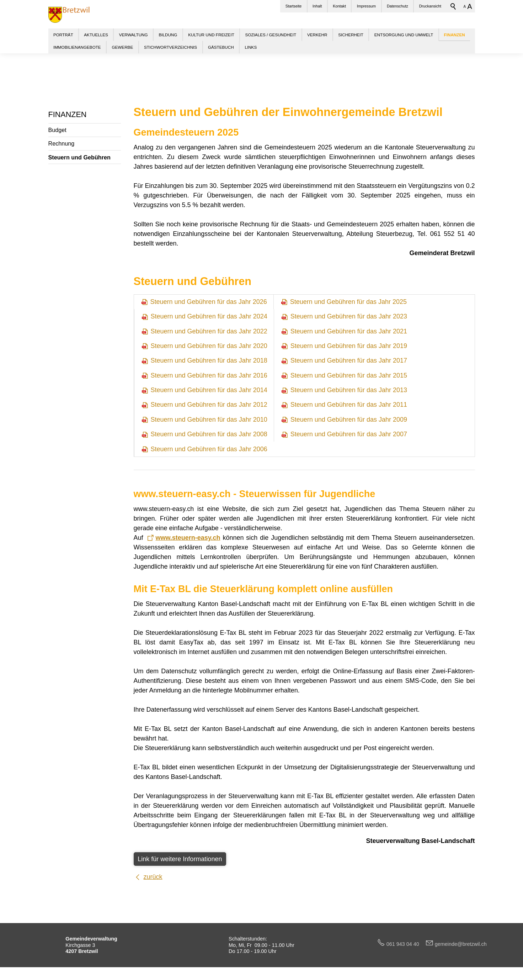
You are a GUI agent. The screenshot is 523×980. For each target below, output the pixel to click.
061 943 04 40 (406, 944)
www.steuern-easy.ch (188, 538)
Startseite (294, 6)
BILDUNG (168, 35)
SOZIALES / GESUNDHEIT (271, 35)
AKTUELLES (96, 35)
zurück (153, 877)
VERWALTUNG (134, 35)
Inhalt (317, 6)
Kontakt (339, 6)
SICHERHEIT (351, 35)
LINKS (251, 47)
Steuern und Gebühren (79, 157)
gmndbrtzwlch (461, 944)
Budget (57, 130)
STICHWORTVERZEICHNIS (170, 47)
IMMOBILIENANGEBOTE (77, 47)
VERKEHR (317, 35)
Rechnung (62, 143)
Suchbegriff (453, 6)
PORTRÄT (63, 35)
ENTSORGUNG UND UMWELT (404, 35)
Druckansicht (430, 6)
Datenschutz (397, 6)
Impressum (366, 6)
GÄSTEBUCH (221, 47)
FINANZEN (68, 114)
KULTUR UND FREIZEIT (211, 35)
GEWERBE (122, 47)
